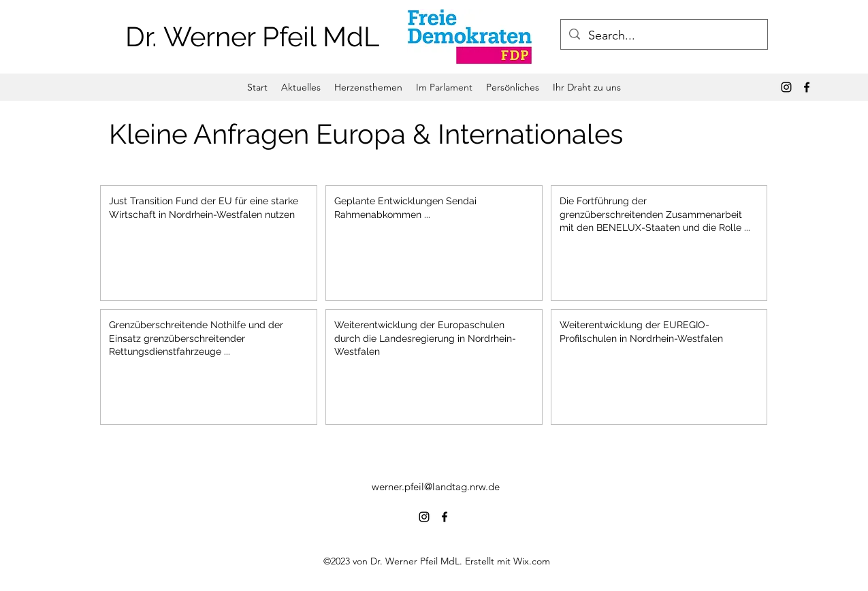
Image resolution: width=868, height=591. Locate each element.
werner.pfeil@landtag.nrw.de (436, 486)
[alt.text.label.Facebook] (807, 87)
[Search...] (663, 36)
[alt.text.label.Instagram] (786, 87)
